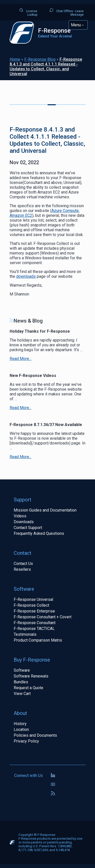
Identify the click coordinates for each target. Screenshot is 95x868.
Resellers (22, 569)
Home (15, 59)
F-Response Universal (33, 599)
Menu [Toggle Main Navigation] (76, 25)
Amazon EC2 (21, 215)
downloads (26, 276)
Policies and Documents (35, 735)
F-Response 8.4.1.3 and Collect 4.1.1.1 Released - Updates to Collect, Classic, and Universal (46, 67)
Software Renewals (31, 676)
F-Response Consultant (35, 623)
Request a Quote (29, 688)
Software (22, 670)
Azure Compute (65, 211)
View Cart (22, 694)
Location (21, 729)
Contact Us (23, 564)
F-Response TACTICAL (34, 629)
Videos (20, 516)
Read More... (21, 359)
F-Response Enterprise (34, 611)
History (20, 724)
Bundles (21, 682)
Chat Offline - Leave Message (66, 12)
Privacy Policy (26, 741)
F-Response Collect (31, 605)
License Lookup (28, 12)
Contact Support (28, 528)
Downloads (24, 522)
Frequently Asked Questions (39, 533)
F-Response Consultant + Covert (43, 617)
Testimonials (25, 634)
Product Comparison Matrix (38, 640)
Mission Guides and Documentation (45, 510)
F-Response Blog (40, 59)
